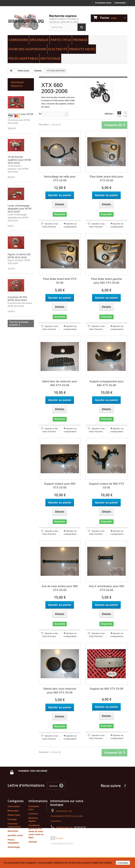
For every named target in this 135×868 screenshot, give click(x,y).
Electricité (58, 49)
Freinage (80, 40)
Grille (119, 114)
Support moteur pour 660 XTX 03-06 (60, 486)
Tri (40, 114)
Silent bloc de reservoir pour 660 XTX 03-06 (60, 383)
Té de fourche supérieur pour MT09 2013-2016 (19, 160)
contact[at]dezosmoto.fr (62, 843)
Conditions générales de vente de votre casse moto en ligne (36, 831)
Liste (125, 114)
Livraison (33, 814)
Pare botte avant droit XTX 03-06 (60, 281)
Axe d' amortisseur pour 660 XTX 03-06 (106, 588)
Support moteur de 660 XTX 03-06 (107, 486)
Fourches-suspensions (28, 49)
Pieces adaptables (24, 58)
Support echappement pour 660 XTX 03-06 (106, 383)
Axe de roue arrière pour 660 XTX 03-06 (60, 588)
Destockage (50, 58)
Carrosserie (18, 40)
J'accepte (123, 863)
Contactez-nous (103, 3)
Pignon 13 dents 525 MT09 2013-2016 (19, 256)
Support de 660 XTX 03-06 (106, 689)
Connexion (120, 3)
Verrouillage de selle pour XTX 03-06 (60, 179)
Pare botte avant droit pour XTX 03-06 (106, 179)
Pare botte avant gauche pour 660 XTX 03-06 (106, 281)
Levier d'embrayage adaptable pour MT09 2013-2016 (20, 209)
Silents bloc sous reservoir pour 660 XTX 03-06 (60, 691)
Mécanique (39, 40)
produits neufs (82, 49)
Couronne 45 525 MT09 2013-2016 (17, 299)
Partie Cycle (61, 40)
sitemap (33, 842)
